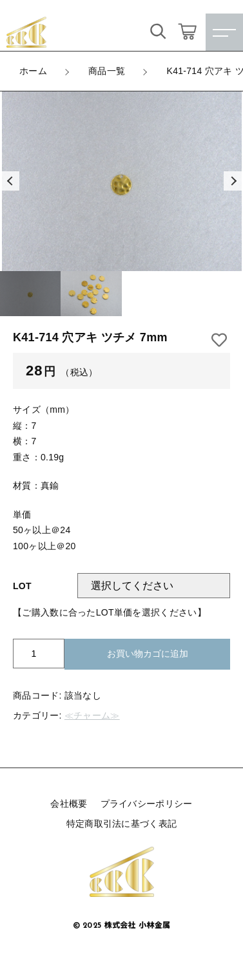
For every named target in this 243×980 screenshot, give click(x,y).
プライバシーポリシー (147, 804)
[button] (10, 181)
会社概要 (69, 804)
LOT (22, 586)
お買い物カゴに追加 (148, 654)
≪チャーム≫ (92, 715)
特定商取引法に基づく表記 (122, 824)
